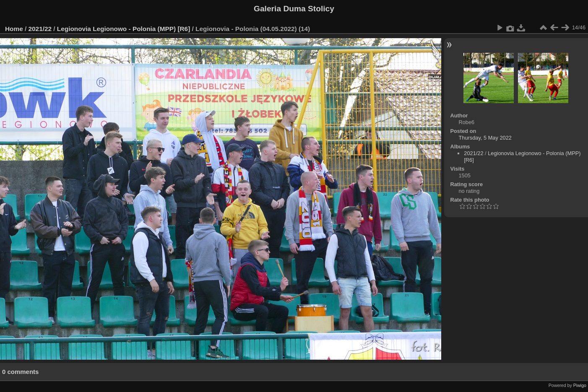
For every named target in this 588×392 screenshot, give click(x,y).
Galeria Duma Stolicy (294, 9)
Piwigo (580, 385)
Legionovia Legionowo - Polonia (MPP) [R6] (124, 29)
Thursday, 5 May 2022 (485, 138)
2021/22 (40, 29)
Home (14, 29)
